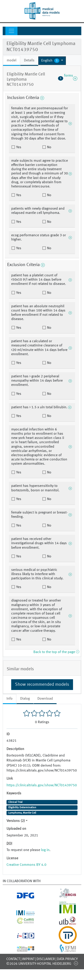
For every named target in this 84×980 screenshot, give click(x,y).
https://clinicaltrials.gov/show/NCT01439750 (42, 785)
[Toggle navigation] (11, 31)
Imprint (28, 959)
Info (10, 699)
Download (45, 699)
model (12, 60)
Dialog (25, 699)
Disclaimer (46, 959)
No (49, 147)
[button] (52, 61)
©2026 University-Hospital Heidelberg (39, 964)
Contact (13, 959)
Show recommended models (42, 685)
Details (29, 60)
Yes (18, 147)
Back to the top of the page (56, 652)
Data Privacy (67, 959)
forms (68, 78)
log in (45, 850)
